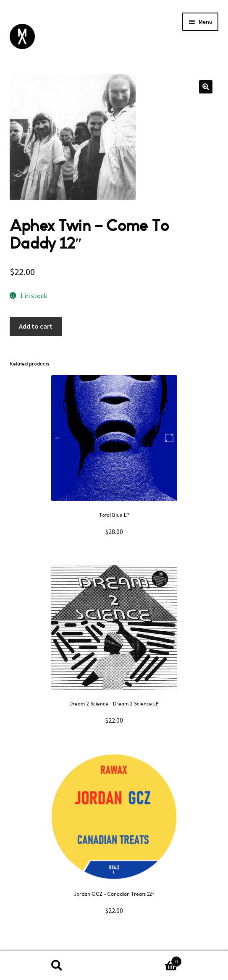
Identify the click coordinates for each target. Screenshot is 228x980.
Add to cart (36, 326)
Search (57, 966)
